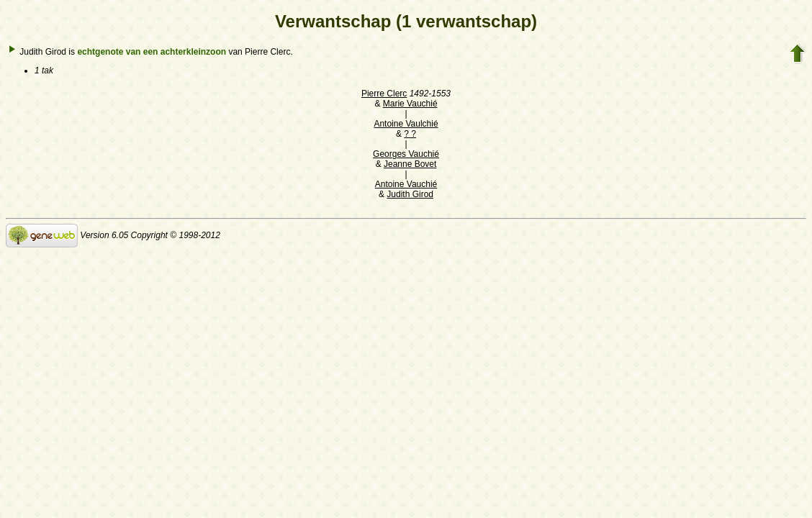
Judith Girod (410, 194)
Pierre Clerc (384, 94)
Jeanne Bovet (410, 164)
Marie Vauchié (410, 104)
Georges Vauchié (406, 154)
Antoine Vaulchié (406, 124)
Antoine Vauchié (406, 184)
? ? (410, 134)
